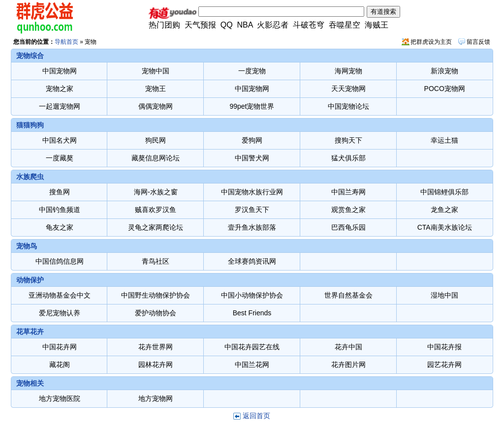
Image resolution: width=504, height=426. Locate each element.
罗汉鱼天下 (252, 210)
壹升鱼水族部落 (252, 227)
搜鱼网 (60, 192)
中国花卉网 (60, 347)
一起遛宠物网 (60, 106)
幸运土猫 (444, 140)
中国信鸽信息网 (60, 261)
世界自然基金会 (348, 295)
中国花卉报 (444, 347)
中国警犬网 (252, 158)
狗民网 (156, 140)
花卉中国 (348, 347)
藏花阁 (60, 365)
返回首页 (256, 416)
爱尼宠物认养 (60, 313)
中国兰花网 (252, 365)
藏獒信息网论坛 (156, 158)
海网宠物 (348, 71)
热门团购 (164, 25)
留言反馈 (478, 42)
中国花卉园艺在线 (252, 347)
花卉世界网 (156, 347)
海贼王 (377, 25)
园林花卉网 (156, 365)
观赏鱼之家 (348, 210)
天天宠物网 (348, 89)
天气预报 (200, 25)
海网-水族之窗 (156, 192)
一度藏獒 (60, 158)
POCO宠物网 (445, 89)
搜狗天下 (348, 140)
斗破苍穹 (309, 25)
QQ (227, 25)
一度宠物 (252, 71)
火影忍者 (273, 25)
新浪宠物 (444, 71)
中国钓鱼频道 (60, 210)
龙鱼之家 (444, 210)
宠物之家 (60, 89)
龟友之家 (60, 227)
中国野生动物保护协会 (156, 295)
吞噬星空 (345, 25)
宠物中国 (156, 71)
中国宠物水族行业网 (252, 192)
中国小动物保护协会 (252, 295)
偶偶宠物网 (156, 106)
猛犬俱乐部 (348, 158)
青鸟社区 (156, 261)
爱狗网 (252, 140)
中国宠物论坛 (348, 106)
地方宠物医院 (60, 398)
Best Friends (252, 313)
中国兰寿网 (348, 192)
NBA (245, 25)
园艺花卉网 (444, 365)
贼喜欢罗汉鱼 (156, 210)
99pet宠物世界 (252, 106)
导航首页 (66, 42)
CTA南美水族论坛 (445, 227)
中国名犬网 (60, 140)
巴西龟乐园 (348, 227)
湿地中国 (444, 295)
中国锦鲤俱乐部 (444, 192)
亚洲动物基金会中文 (60, 295)
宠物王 (156, 89)
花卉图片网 (348, 365)
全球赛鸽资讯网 (252, 261)
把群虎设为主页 (431, 42)
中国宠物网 (60, 71)
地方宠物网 (156, 398)
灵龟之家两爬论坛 (156, 227)
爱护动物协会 (156, 313)
